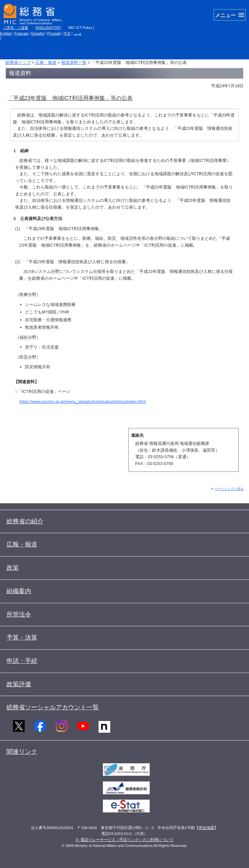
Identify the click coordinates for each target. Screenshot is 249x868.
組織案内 (19, 591)
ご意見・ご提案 (16, 28)
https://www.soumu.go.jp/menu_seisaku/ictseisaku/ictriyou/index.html (83, 402)
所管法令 (19, 614)
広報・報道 (46, 62)
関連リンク (22, 752)
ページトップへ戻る (229, 489)
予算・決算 (22, 637)
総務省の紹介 (25, 521)
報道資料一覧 (74, 62)
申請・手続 (22, 661)
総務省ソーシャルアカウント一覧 (53, 707)
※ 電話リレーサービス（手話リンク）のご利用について (124, 840)
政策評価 (19, 684)
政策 (13, 568)
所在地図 (207, 828)
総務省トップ (18, 62)
